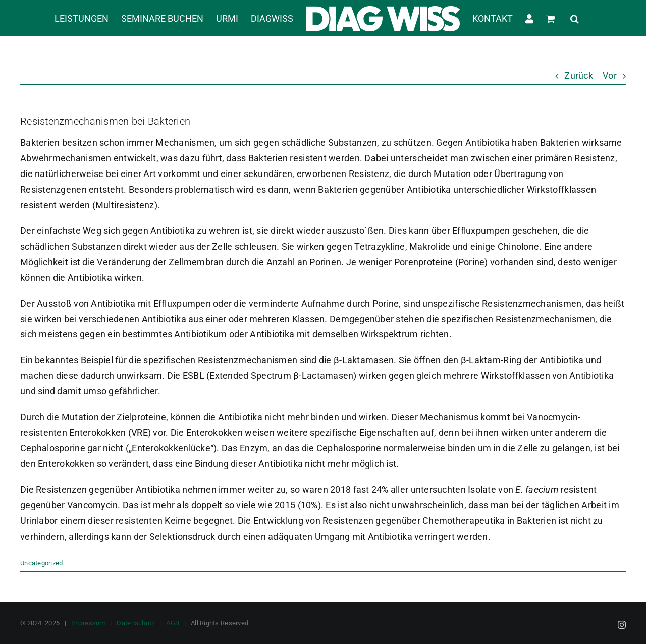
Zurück (579, 75)
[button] (575, 18)
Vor (610, 75)
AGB (173, 623)
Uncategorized (42, 563)
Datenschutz (136, 623)
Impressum (88, 623)
